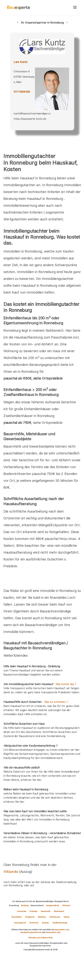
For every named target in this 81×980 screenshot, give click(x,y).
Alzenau (45, 923)
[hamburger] (75, 8)
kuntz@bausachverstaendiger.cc (32, 113)
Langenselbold (52, 905)
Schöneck (34, 923)
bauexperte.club (53, 932)
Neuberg (25, 905)
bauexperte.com (62, 930)
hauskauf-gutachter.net (31, 932)
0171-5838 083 (22, 92)
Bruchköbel (17, 917)
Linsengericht (20, 923)
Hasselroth (46, 911)
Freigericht (30, 917)
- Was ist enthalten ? (36, 702)
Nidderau (42, 917)
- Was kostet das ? (40, 684)
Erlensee (66, 905)
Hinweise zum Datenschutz (40, 938)
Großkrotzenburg (60, 923)
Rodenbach (59, 911)
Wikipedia (11, 872)
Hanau (67, 917)
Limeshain (21, 911)
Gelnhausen (55, 917)
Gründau (33, 911)
